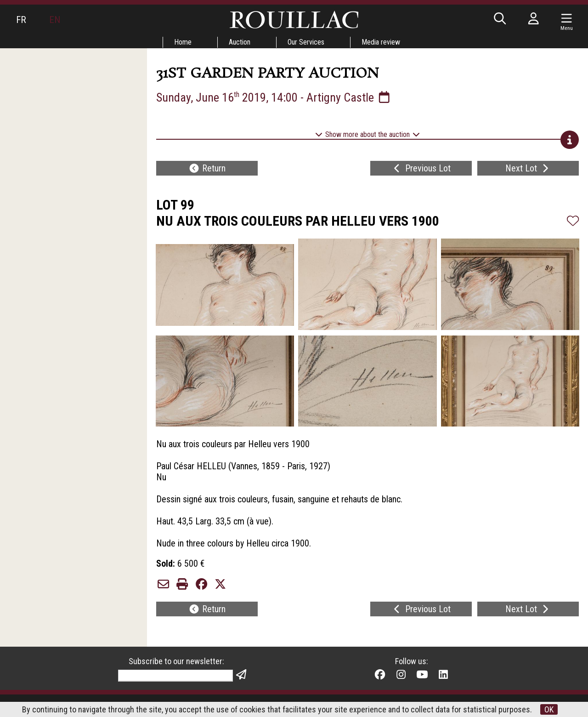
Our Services (306, 42)
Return (207, 168)
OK (549, 709)
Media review (381, 42)
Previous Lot (421, 168)
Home (183, 42)
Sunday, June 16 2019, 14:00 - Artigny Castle (274, 97)
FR (21, 20)
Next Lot (528, 168)
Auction (240, 42)
